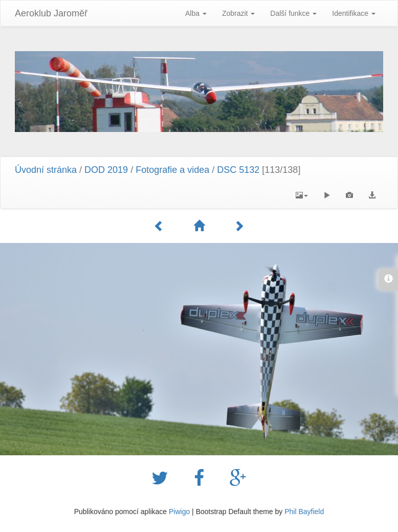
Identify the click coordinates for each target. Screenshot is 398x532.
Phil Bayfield (304, 512)
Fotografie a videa (172, 170)
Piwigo (179, 512)
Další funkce (293, 13)
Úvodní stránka (46, 170)
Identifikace (354, 13)
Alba (196, 13)
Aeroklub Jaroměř (51, 13)
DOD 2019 (107, 170)
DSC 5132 (238, 170)
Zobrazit (238, 13)
